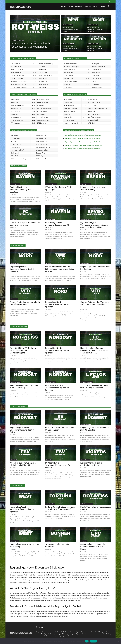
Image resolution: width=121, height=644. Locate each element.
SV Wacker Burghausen (51, 184)
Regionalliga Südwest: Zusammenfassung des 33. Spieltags (84, 145)
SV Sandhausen (49, 424)
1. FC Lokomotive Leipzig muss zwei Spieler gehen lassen (94, 387)
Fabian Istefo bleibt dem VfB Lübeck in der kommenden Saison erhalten (60, 269)
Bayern (64, 6)
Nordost (79, 6)
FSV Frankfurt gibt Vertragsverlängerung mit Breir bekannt (59, 465)
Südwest (88, 6)
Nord (71, 6)
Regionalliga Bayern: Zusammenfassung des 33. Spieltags (83, 135)
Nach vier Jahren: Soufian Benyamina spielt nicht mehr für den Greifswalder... (94, 350)
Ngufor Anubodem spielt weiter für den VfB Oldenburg (25, 303)
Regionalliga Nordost (18, 41)
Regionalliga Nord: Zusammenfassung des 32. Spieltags (57, 304)
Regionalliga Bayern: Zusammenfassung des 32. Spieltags (57, 225)
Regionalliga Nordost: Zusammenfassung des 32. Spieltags (57, 388)
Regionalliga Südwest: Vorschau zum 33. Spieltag (94, 429)
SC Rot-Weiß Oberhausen (87, 504)
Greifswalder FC (85, 345)
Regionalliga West (67, 25)
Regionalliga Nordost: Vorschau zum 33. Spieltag (24, 387)
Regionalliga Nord (93, 25)
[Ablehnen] (119, 641)
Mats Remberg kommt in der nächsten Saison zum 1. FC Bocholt (93, 547)
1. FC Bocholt (84, 541)
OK (87, 641)
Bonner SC (48, 541)
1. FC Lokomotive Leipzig (87, 382)
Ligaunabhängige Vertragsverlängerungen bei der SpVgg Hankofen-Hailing (94, 225)
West (95, 6)
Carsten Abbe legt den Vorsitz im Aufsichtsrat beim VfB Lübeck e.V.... (95, 304)
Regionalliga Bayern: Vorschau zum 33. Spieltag (94, 188)
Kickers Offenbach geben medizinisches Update (91, 464)
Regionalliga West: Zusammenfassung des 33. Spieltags (82, 149)
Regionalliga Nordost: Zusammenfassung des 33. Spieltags (83, 142)
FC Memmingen (14, 219)
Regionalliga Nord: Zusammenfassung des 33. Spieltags (82, 139)
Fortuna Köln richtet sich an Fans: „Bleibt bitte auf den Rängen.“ (60, 508)
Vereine (102, 6)
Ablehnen (93, 641)
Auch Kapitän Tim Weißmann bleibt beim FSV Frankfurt (23, 464)
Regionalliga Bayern (93, 44)
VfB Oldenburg (14, 299)
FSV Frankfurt (14, 460)
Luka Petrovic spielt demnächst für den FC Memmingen (25, 224)
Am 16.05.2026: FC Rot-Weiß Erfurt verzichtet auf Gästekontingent (23, 350)
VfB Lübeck (48, 263)
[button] (109, 7)
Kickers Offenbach (85, 460)
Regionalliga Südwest (16, 424)
